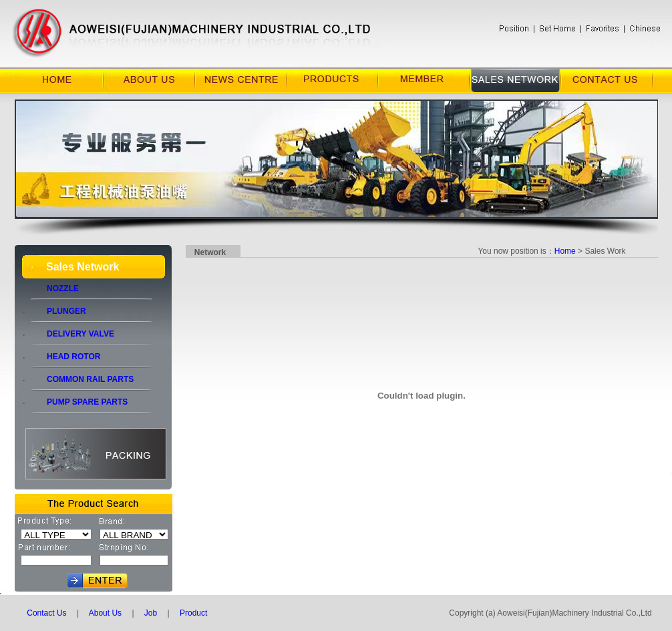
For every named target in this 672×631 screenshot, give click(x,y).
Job (150, 613)
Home (565, 251)
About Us (105, 613)
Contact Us (46, 613)
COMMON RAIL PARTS (82, 379)
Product (193, 613)
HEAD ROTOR (65, 357)
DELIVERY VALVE (72, 334)
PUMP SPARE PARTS (79, 402)
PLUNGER (58, 311)
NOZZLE (55, 288)
